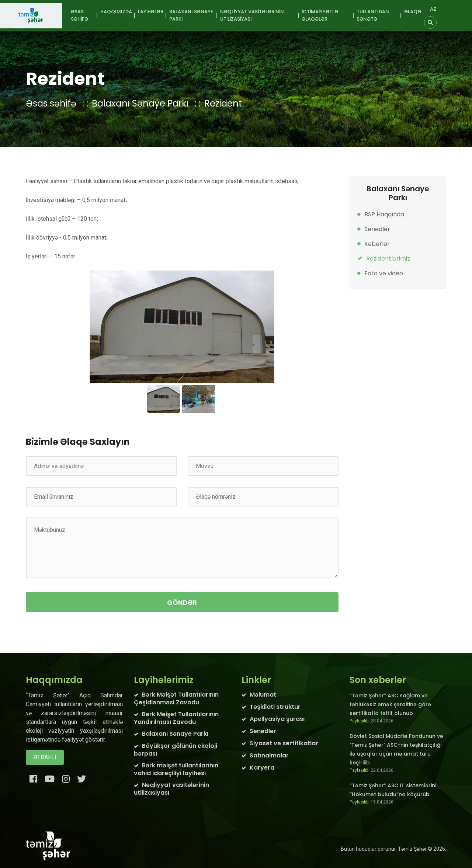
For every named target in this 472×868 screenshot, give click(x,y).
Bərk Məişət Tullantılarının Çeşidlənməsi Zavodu (176, 698)
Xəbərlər (377, 244)
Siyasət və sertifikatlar (284, 743)
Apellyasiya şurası (277, 719)
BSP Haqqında (384, 214)
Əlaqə (413, 12)
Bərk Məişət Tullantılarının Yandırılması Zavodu (176, 718)
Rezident (223, 103)
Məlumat (263, 695)
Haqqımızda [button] (116, 12)
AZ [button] (433, 9)
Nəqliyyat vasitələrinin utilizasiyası (171, 789)
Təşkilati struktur (275, 707)
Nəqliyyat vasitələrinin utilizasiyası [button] (252, 15)
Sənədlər (377, 229)
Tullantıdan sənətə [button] (373, 15)
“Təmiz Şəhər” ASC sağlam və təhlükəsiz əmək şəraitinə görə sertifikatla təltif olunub (390, 704)
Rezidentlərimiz (388, 259)
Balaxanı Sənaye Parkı (140, 103)
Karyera (262, 768)
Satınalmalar (269, 755)
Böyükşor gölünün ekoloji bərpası (176, 750)
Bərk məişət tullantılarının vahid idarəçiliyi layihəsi (176, 769)
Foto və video (384, 273)
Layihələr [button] (151, 12)
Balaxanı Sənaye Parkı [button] (191, 15)
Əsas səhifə (79, 15)
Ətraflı (45, 757)
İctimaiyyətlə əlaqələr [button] (320, 15)
